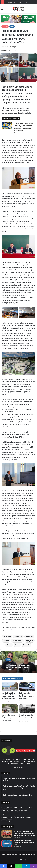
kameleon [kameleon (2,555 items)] (5, 811)
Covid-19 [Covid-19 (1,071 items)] (9, 807)
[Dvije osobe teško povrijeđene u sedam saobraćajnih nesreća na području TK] (27, 687)
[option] (18, 662)
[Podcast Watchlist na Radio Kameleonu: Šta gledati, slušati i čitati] (7, 843)
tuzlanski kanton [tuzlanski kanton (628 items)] (19, 817)
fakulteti (8, 636)
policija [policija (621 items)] (13, 814)
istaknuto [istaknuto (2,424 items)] (22, 807)
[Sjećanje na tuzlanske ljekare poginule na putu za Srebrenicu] (27, 709)
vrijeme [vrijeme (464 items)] (10, 821)
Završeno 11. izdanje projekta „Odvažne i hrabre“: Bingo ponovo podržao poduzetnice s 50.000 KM (24, 833)
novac (7, 641)
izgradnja (19, 636)
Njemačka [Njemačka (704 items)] (5, 814)
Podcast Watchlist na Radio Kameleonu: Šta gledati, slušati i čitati (24, 843)
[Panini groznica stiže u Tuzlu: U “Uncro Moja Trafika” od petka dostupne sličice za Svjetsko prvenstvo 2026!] (7, 126)
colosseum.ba (31, 855)
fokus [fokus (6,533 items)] (16, 807)
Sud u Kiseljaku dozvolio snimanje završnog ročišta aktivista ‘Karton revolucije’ (17, 667)
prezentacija (18, 641)
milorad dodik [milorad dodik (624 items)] (23, 811)
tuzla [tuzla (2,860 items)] (11, 817)
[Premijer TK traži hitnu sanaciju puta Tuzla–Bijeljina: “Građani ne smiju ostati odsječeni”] (10, 687)
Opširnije (28, 764)
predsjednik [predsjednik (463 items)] (20, 814)
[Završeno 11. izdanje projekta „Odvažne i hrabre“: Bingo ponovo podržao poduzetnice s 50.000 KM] (7, 834)
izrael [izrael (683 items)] (29, 807)
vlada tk (27, 645)
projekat (30, 641)
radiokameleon (7, 50)
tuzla (10, 645)
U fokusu (5, 26)
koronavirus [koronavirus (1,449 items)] (14, 811)
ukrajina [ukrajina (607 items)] (29, 817)
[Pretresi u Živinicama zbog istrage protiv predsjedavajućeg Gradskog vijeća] (10, 709)
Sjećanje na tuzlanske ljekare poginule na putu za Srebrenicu (27, 717)
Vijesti (12, 26)
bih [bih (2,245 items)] (3, 807)
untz (18, 645)
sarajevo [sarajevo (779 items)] (5, 817)
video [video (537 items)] (4, 821)
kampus (30, 636)
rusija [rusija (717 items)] (27, 814)
